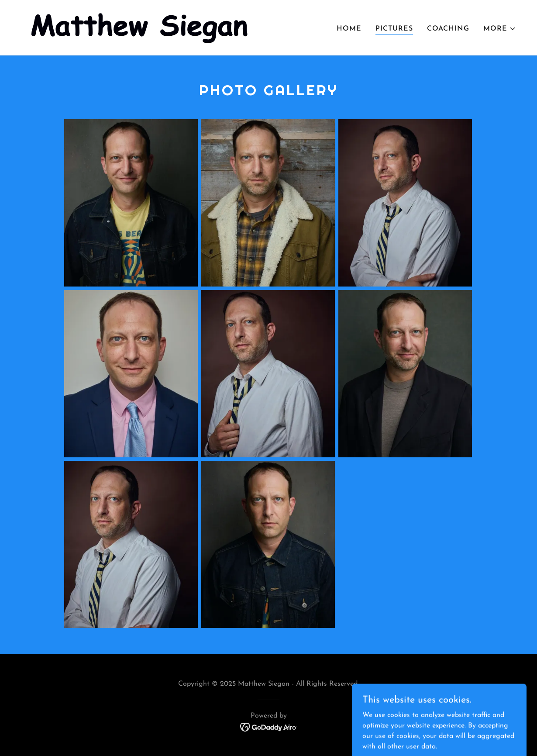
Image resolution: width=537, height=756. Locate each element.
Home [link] (349, 29)
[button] (500, 29)
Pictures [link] (394, 29)
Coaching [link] (448, 29)
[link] (141, 27)
